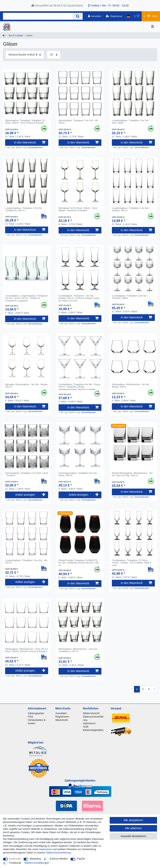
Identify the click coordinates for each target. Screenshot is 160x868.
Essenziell (15, 859)
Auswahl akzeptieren (133, 836)
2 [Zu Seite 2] (143, 689)
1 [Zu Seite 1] (137, 689)
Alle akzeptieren (133, 820)
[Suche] (78, 16)
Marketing (35, 859)
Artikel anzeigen (30, 495)
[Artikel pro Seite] (54, 55)
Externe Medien (59, 859)
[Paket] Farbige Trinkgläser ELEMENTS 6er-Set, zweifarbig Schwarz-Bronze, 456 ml (79, 563)
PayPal (81, 859)
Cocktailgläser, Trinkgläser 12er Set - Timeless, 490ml (130, 297)
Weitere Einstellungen (37, 863)
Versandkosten (35, 147)
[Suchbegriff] (38, 16)
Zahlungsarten (36, 713)
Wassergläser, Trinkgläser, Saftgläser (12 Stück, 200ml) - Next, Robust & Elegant (25, 122)
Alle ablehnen (133, 828)
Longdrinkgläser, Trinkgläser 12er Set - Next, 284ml (131, 122)
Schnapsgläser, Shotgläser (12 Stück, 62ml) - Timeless (27, 474)
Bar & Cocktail (15, 35)
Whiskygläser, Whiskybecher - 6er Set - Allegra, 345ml (131, 386)
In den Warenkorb (30, 142)
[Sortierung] (25, 55)
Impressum (89, 723)
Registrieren (62, 717)
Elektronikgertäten (93, 730)
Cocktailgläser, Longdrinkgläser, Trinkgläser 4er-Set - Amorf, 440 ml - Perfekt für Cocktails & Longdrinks (26, 298)
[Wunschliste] (137, 16)
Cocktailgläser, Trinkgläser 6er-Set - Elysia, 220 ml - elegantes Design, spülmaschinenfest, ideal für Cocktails (80, 387)
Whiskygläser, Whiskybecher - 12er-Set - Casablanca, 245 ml (79, 650)
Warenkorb (62, 720)
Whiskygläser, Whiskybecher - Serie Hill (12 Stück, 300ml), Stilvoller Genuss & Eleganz (26, 650)
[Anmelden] (94, 16)
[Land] (128, 16)
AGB (86, 727)
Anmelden (61, 713)
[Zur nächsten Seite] (154, 689)
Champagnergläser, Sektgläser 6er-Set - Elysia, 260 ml (78, 474)
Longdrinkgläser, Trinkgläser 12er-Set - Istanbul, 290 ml (131, 209)
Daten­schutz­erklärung (58, 853)
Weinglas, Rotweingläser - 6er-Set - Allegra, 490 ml (27, 386)
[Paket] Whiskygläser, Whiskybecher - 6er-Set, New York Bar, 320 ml (133, 474)
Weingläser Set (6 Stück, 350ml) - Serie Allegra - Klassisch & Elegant (78, 209)
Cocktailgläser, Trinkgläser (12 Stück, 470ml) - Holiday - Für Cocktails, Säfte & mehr (132, 563)
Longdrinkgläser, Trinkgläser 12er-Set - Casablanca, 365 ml (24, 209)
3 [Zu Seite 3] (149, 689)
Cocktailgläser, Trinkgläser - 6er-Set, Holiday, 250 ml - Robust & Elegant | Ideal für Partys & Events (79, 298)
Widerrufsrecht (91, 713)
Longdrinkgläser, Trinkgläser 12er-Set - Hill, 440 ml (26, 561)
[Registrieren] (114, 16)
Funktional (15, 863)
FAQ (30, 717)
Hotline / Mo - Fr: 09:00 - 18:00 (109, 6)
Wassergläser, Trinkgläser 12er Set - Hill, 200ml (79, 122)
